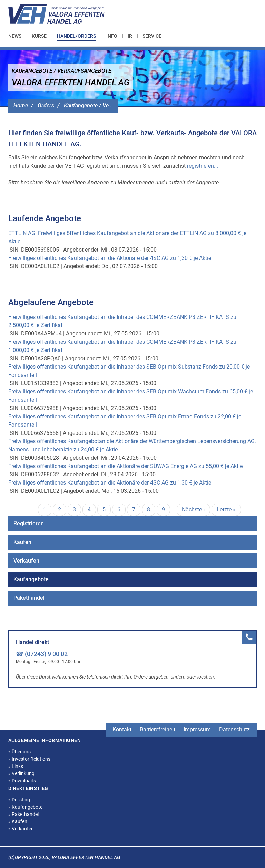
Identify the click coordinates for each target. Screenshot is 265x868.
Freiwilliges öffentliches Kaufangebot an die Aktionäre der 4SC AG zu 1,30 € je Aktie (110, 258)
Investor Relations (29, 759)
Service (152, 36)
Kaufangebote (31, 579)
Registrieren (29, 523)
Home (21, 105)
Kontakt (122, 729)
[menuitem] (17, 36)
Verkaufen (26, 561)
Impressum (197, 729)
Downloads (22, 781)
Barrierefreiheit (158, 729)
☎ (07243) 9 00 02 (42, 654)
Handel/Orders (76, 36)
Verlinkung (21, 773)
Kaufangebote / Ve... (88, 105)
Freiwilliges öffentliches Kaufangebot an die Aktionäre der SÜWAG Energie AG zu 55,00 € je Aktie (125, 466)
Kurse (39, 36)
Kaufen (22, 542)
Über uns (19, 752)
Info (112, 36)
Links (16, 766)
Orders (46, 105)
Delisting (19, 800)
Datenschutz (234, 729)
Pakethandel (29, 598)
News (15, 36)
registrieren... (203, 166)
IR (130, 36)
